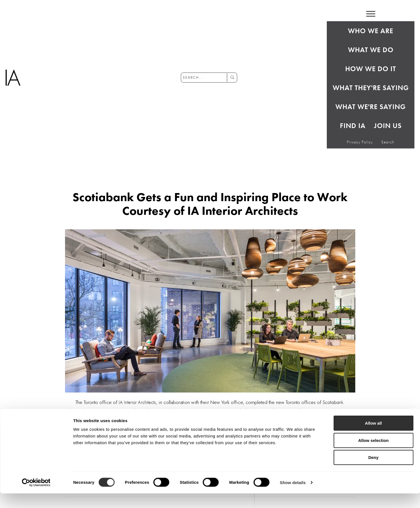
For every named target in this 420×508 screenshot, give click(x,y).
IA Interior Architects (137, 402)
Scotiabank (333, 402)
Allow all (374, 438)
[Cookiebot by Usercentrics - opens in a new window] (36, 497)
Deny (374, 472)
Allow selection (373, 455)
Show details (293, 497)
